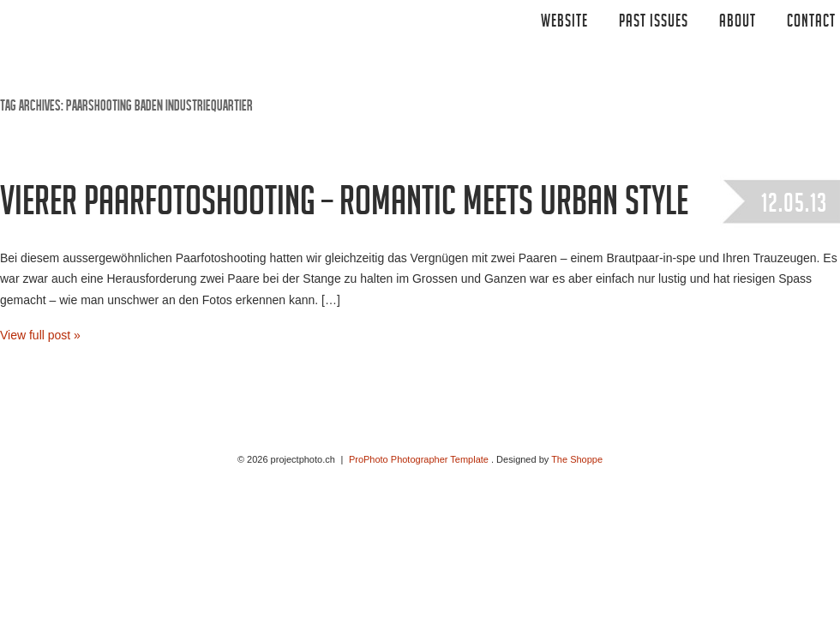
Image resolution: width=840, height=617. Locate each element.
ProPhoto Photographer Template (419, 459)
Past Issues (654, 23)
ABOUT (738, 23)
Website (564, 23)
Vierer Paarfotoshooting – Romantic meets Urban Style (344, 207)
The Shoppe (577, 459)
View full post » (40, 335)
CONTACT (811, 23)
